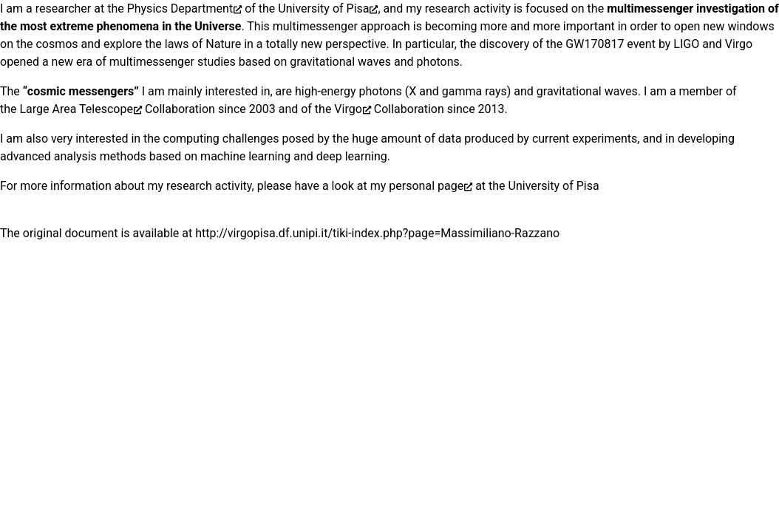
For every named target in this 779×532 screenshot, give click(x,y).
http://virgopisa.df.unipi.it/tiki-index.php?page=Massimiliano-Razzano (377, 233)
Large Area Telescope (76, 109)
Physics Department (180, 8)
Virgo (348, 109)
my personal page (417, 186)
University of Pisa (323, 8)
